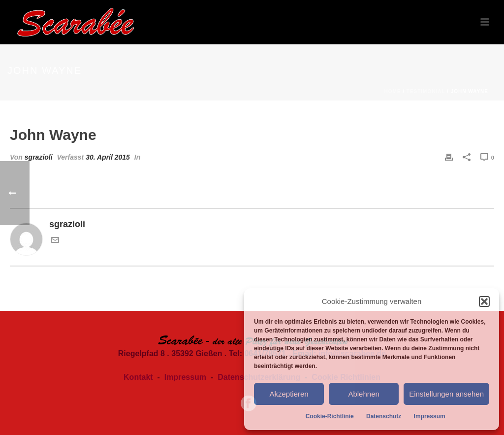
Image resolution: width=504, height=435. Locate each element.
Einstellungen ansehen (446, 394)
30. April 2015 (108, 157)
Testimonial (426, 91)
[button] (484, 301)
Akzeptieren (289, 394)
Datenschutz (384, 416)
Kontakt (138, 377)
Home (392, 91)
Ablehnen (363, 394)
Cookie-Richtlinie (330, 416)
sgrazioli (39, 157)
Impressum (430, 416)
